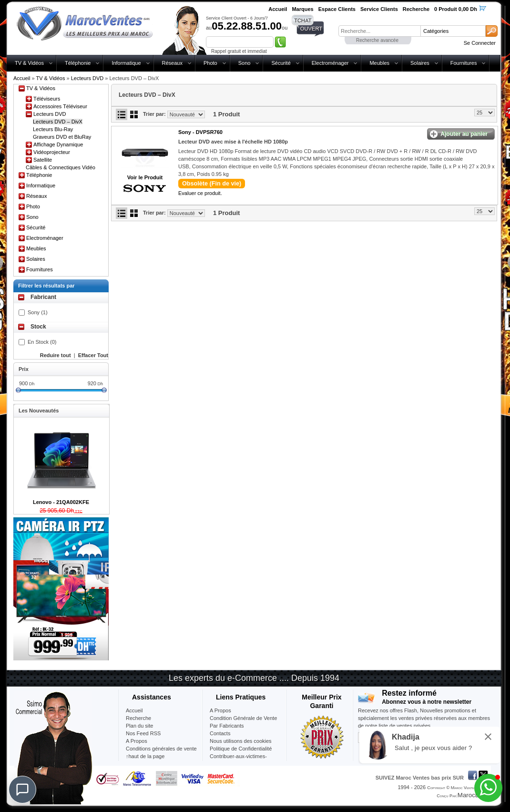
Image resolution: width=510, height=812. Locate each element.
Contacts (220, 733)
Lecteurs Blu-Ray (53, 129)
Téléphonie (78, 63)
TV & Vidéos (29, 63)
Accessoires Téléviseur (60, 106)
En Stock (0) (42, 342)
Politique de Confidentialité (241, 749)
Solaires (420, 63)
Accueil (22, 78)
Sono (245, 63)
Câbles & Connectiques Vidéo (61, 167)
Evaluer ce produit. (200, 193)
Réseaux (172, 63)
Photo (210, 63)
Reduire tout (56, 355)
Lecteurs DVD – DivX (58, 122)
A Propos (220, 710)
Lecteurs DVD (87, 78)
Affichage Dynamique (58, 144)
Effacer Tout (93, 355)
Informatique (126, 63)
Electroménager (330, 63)
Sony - (200, 132)
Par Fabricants (227, 726)
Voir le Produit (145, 177)
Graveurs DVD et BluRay (62, 137)
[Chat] (22, 790)
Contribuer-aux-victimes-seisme (238, 760)
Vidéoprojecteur (52, 152)
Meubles (379, 63)
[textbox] (379, 31)
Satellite (43, 160)
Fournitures (464, 63)
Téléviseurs (47, 99)
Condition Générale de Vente (243, 718)
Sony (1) (38, 312)
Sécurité (281, 63)
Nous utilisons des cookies (241, 741)
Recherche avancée (377, 40)
